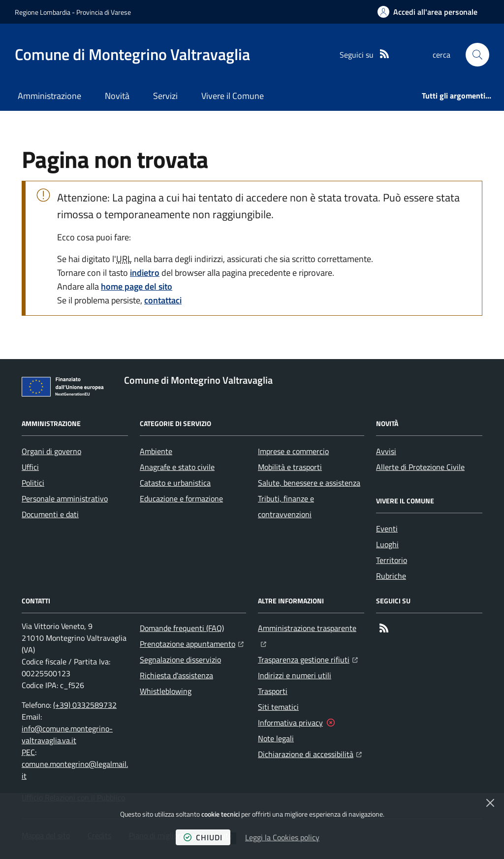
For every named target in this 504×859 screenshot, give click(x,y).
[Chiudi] (490, 803)
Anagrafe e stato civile (177, 467)
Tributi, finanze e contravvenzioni (286, 506)
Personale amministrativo (65, 498)
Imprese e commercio (293, 451)
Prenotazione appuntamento (192, 643)
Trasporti (273, 691)
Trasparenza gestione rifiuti (308, 659)
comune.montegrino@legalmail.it (75, 770)
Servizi (165, 96)
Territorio (392, 560)
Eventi (387, 529)
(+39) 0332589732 (85, 705)
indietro (145, 273)
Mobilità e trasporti (290, 467)
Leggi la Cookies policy (282, 837)
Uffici (30, 467)
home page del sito (137, 286)
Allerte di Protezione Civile (420, 467)
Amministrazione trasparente (311, 627)
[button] (477, 55)
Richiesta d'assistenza (176, 675)
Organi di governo (51, 451)
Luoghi (387, 544)
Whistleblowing (166, 691)
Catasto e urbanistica (175, 483)
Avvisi (386, 451)
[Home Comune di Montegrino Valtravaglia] (132, 54)
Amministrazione (49, 96)
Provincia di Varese (104, 12)
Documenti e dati (50, 514)
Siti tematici (278, 707)
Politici (33, 483)
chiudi (203, 837)
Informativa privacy (290, 723)
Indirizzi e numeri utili (295, 675)
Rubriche (391, 576)
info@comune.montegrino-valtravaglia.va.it (67, 734)
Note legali (276, 738)
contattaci (163, 300)
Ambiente (156, 451)
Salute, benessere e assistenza (309, 483)
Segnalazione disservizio (180, 660)
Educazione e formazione (181, 498)
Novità (117, 96)
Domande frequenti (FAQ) (182, 628)
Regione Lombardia (43, 12)
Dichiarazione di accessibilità (310, 753)
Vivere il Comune (233, 96)
